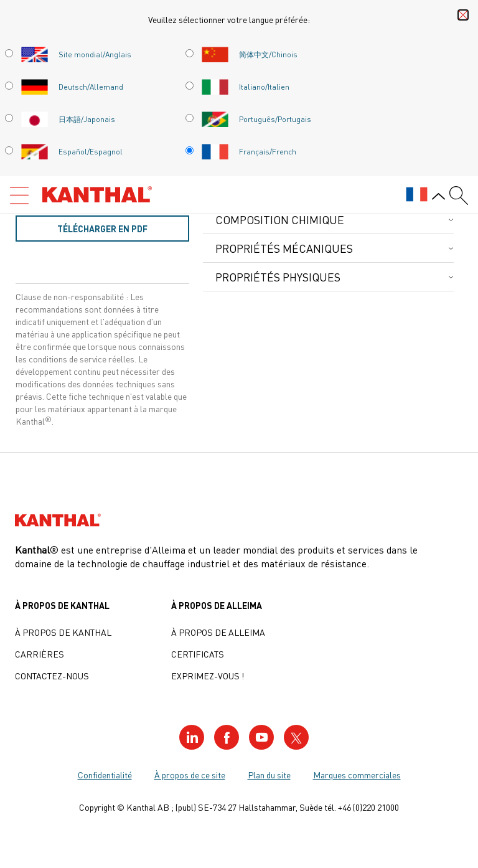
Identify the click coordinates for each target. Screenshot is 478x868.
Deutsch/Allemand (72, 87)
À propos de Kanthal (63, 632)
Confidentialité (105, 775)
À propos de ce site (190, 775)
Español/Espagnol (72, 151)
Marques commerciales (357, 775)
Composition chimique (280, 219)
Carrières (40, 654)
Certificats (198, 654)
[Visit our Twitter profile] (296, 737)
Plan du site (269, 775)
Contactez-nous (52, 676)
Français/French (249, 151)
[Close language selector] (463, 15)
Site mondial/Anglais (76, 54)
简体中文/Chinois (249, 54)
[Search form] (459, 196)
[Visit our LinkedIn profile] (192, 737)
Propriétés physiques (278, 277)
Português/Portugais (256, 119)
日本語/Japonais (68, 119)
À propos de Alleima (218, 632)
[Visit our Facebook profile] (227, 737)
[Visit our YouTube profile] (261, 737)
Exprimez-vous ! (208, 676)
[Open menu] (19, 196)
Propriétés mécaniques (284, 248)
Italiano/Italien (245, 87)
